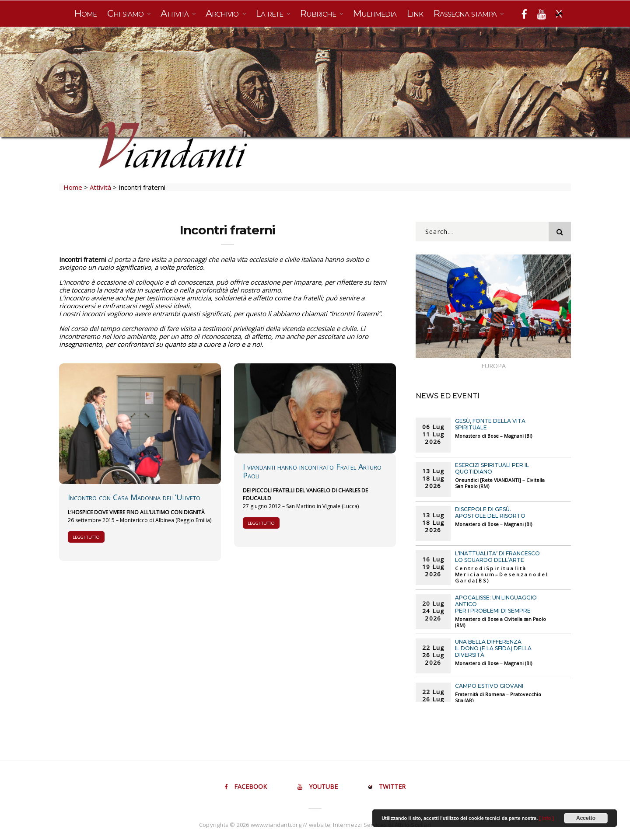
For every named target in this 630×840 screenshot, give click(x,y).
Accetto (586, 818)
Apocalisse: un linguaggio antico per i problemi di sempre (496, 604)
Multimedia (375, 13)
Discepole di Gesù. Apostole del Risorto (490, 512)
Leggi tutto (86, 537)
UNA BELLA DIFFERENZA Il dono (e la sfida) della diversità (493, 648)
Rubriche (319, 13)
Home (86, 13)
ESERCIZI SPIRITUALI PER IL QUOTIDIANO (492, 468)
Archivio (223, 13)
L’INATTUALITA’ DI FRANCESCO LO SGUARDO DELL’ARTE (497, 557)
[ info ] (546, 818)
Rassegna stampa (466, 13)
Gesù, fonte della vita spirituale (490, 424)
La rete (271, 13)
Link (415, 13)
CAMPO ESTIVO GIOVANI (489, 686)
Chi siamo (126, 13)
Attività (176, 13)
